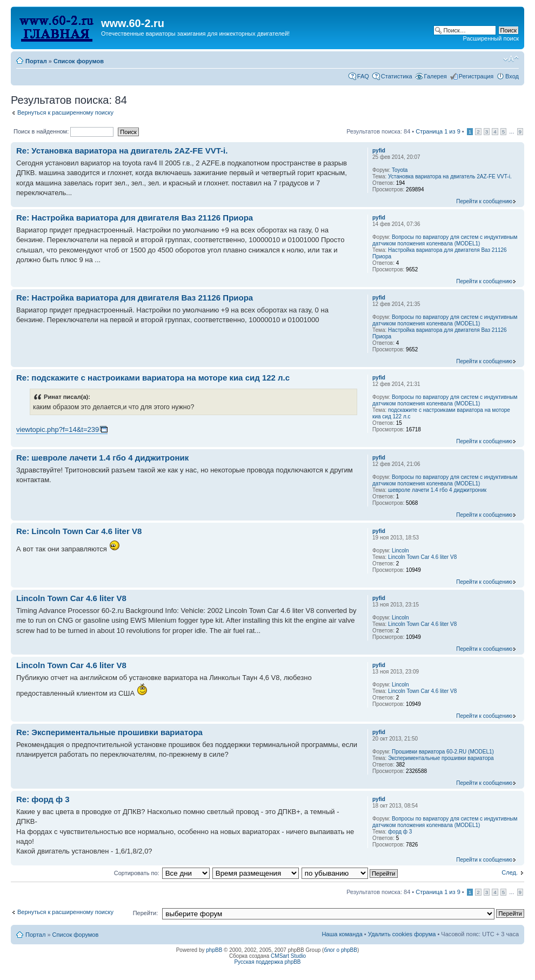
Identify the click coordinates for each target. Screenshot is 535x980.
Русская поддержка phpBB (267, 962)
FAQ (363, 76)
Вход (512, 76)
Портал (36, 61)
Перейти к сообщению (484, 201)
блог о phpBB (340, 950)
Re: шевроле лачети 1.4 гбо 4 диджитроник (102, 458)
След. (510, 872)
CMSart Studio (288, 956)
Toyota (400, 170)
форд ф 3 (400, 832)
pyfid (379, 151)
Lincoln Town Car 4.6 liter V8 (422, 557)
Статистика (397, 76)
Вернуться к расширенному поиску (65, 112)
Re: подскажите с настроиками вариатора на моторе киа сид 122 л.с (153, 378)
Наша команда (342, 934)
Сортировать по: (137, 873)
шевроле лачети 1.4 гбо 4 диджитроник (437, 490)
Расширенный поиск (491, 38)
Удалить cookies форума (402, 934)
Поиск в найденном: (63, 131)
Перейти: (146, 913)
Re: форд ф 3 (43, 799)
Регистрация (476, 76)
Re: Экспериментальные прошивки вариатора (109, 732)
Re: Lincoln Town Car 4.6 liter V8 (79, 531)
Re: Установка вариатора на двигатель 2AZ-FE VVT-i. (122, 151)
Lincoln (400, 551)
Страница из (438, 131)
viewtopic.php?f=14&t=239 (58, 429)
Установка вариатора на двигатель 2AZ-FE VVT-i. (450, 176)
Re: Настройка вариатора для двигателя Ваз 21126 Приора (135, 218)
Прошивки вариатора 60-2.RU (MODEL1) (443, 752)
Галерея (436, 76)
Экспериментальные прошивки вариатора (441, 758)
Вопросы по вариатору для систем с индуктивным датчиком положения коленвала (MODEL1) (445, 240)
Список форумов (79, 61)
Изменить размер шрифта (511, 59)
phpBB (214, 950)
